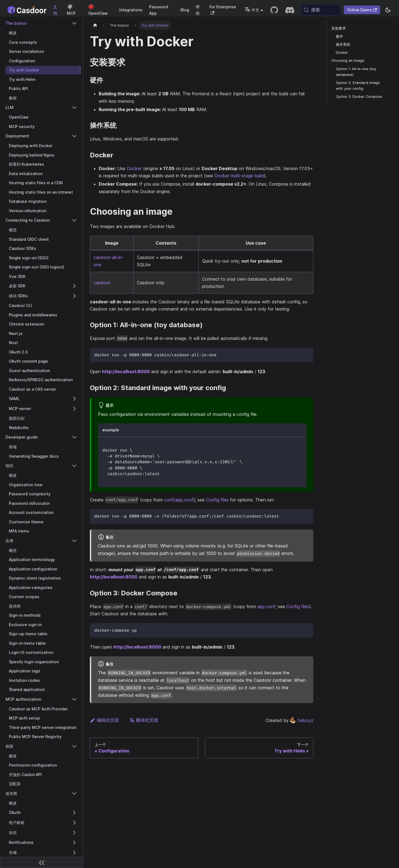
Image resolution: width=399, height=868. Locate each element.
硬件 (339, 36)
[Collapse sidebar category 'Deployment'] (74, 136)
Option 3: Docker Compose (359, 97)
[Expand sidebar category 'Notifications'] (74, 843)
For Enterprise (223, 10)
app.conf (266, 606)
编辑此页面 (104, 720)
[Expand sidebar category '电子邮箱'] (74, 823)
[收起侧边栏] (42, 862)
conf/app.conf (179, 500)
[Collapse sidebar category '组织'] (74, 466)
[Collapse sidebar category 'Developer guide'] (74, 437)
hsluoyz (302, 720)
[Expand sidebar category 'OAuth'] (74, 813)
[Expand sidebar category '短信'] (74, 833)
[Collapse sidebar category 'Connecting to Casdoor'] (74, 220)
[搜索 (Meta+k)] (321, 10)
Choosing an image (348, 61)
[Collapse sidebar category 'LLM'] (74, 107)
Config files (217, 500)
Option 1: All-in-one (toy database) (356, 72)
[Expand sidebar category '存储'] (74, 852)
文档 (55, 10)
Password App (159, 10)
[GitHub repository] (274, 10)
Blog (185, 10)
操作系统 (343, 44)
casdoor (102, 283)
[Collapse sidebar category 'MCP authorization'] (74, 699)
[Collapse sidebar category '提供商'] (74, 793)
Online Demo (362, 10)
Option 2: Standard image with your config (358, 86)
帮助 (198, 10)
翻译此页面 (144, 720)
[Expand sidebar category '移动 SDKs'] (74, 296)
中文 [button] (252, 10)
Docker (134, 168)
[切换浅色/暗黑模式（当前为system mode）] (388, 10)
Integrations (131, 10)
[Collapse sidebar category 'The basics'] (74, 23)
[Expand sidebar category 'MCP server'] (74, 409)
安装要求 (339, 28)
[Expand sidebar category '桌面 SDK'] (74, 286)
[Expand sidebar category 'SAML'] (74, 399)
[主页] (95, 25)
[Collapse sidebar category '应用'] (74, 541)
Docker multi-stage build (239, 176)
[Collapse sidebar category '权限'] (74, 746)
